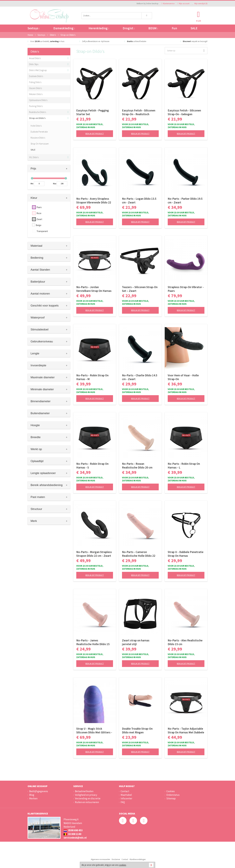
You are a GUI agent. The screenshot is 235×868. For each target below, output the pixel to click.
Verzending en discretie (88, 798)
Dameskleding (64, 28)
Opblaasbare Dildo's (38, 100)
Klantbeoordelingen (138, 859)
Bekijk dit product (95, 134)
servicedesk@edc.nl (75, 838)
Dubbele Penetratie (39, 132)
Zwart (39, 219)
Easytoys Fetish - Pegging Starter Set (93, 112)
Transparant (42, 231)
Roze (39, 213)
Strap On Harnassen (40, 144)
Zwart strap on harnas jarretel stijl (136, 642)
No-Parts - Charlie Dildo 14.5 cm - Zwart (140, 377)
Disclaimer (116, 859)
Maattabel (126, 795)
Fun (174, 28)
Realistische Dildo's (38, 112)
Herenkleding (99, 28)
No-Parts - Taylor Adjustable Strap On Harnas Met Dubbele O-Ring (186, 731)
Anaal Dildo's (35, 58)
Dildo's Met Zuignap (38, 70)
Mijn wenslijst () (200, 4)
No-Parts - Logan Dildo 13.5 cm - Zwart (139, 201)
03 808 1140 (72, 834)
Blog (32, 795)
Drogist (129, 28)
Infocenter (126, 798)
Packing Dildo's (36, 106)
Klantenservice (168, 4)
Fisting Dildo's (35, 82)
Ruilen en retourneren (87, 802)
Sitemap (171, 798)
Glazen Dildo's (35, 88)
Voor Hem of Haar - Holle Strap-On (183, 377)
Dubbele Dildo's (36, 76)
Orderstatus (173, 795)
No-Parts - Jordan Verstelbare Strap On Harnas (94, 289)
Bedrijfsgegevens (39, 791)
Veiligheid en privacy (86, 795)
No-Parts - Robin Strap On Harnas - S (92, 466)
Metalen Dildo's (36, 94)
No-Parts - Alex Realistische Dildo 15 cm (185, 642)
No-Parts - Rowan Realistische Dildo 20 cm (137, 466)
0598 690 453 (73, 830)
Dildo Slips (34, 64)
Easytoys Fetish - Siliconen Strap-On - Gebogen (184, 112)
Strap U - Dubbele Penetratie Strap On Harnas (186, 554)
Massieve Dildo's (38, 138)
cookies (123, 865)
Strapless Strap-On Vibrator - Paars (186, 289)
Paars (39, 207)
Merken (33, 798)
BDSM (153, 28)
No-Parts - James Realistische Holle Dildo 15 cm (93, 642)
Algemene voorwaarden (100, 859)
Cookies (171, 791)
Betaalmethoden (84, 791)
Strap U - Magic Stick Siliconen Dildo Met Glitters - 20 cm (94, 731)
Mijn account (183, 4)
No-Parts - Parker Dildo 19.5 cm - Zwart (185, 201)
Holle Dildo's (36, 126)
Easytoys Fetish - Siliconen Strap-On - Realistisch (139, 112)
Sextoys (34, 28)
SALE (194, 28)
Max (55, 184)
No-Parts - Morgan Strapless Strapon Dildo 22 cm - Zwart (94, 554)
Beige (39, 225)
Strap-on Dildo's (37, 118)
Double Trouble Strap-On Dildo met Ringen (137, 730)
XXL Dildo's (34, 157)
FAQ (123, 802)
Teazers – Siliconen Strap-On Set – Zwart (140, 289)
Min (32, 184)
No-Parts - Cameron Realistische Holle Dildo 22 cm (139, 554)
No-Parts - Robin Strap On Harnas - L (184, 466)
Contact (125, 791)
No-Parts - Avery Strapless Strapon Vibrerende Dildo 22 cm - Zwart (94, 201)
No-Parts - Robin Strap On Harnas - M (92, 377)
